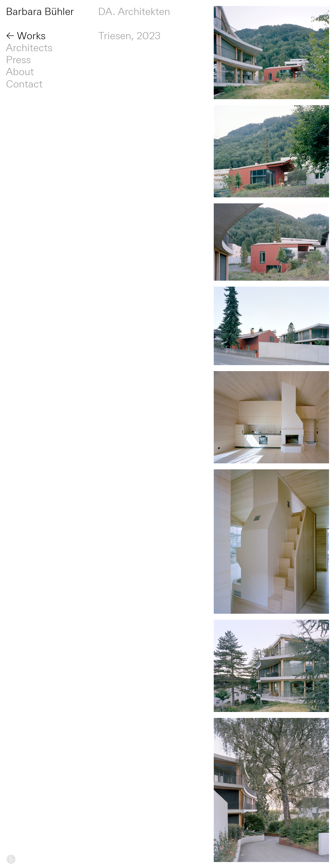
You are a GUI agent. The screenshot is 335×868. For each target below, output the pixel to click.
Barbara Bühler (40, 12)
